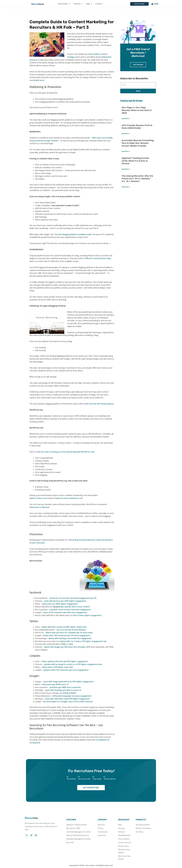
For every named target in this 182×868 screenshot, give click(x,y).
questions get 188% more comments (65, 687)
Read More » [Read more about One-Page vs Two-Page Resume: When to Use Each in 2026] (126, 119)
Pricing (99, 4)
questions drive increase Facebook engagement (70, 610)
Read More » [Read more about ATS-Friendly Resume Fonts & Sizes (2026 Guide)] (126, 134)
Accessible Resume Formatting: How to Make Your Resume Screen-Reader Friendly (138, 143)
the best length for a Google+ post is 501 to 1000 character (68, 702)
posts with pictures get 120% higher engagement (65, 601)
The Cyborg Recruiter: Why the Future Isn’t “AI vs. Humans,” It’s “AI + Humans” (137, 179)
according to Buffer (68, 693)
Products (78, 4)
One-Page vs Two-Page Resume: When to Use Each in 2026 (137, 110)
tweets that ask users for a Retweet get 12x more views (69, 633)
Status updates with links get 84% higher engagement (65, 661)
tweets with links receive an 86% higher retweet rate (64, 627)
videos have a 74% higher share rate (57, 667)
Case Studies (64, 4)
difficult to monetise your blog (98, 258)
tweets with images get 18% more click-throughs (65, 647)
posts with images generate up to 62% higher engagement (68, 682)
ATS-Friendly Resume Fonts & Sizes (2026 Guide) (137, 127)
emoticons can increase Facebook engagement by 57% (73, 598)
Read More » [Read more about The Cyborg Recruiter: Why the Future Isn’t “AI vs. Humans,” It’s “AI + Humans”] (126, 187)
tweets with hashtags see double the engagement (70, 638)
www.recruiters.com (38, 498)
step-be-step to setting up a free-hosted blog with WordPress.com (66, 452)
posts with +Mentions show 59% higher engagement (67, 699)
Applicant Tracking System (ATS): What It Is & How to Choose (135, 161)
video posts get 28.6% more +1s (55, 684)
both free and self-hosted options (99, 404)
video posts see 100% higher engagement (60, 604)
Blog (89, 4)
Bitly (64, 644)
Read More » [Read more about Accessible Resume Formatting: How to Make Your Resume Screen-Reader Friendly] (126, 152)
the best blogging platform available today (73, 234)
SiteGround (34, 507)
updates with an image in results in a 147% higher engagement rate (73, 664)
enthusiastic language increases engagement (72, 696)
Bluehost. (46, 507)
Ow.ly (71, 644)
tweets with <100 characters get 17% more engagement (67, 636)
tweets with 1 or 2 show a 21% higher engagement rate (83, 641)
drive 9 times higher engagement (87, 615)
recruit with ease (37, 80)
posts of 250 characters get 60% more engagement (65, 612)
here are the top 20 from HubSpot (71, 630)
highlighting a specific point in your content (71, 607)
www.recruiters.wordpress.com (69, 498)
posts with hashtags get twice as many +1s (63, 690)
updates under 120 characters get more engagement (66, 670)
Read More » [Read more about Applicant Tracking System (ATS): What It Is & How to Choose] (126, 169)
